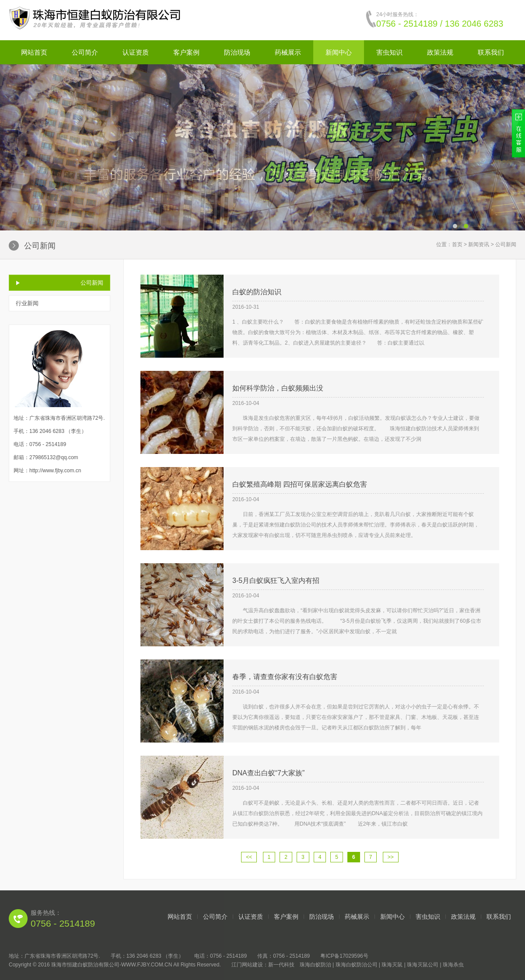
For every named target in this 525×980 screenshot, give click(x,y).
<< (249, 857)
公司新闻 (92, 283)
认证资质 (136, 52)
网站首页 (34, 52)
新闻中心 (339, 52)
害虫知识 (389, 52)
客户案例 (186, 52)
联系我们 (491, 52)
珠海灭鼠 (392, 965)
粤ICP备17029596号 (344, 956)
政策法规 (440, 52)
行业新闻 (27, 303)
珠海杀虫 (453, 965)
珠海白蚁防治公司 (357, 965)
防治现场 (237, 52)
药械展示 (288, 52)
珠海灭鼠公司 (423, 965)
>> (391, 857)
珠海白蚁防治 (315, 965)
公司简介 (85, 52)
